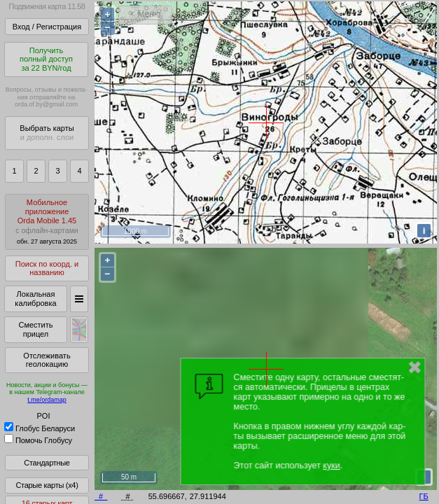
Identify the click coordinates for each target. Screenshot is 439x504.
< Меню (145, 14)
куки (331, 465)
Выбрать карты (47, 133)
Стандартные (47, 463)
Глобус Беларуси (40, 428)
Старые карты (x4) (47, 485)
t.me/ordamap (47, 400)
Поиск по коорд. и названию (47, 268)
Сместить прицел (35, 329)
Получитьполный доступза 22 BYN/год (46, 59)
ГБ (424, 496)
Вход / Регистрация (47, 27)
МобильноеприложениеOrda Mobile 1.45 (47, 222)
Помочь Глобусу (38, 440)
